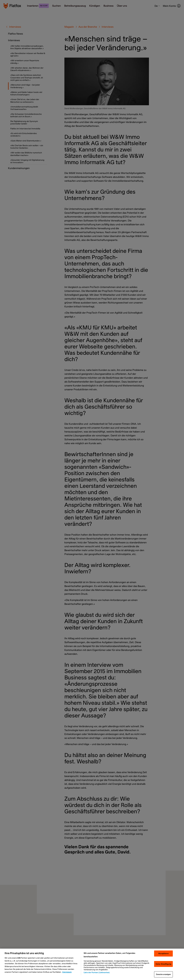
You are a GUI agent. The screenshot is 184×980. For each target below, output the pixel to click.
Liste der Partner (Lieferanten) (97, 972)
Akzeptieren (163, 953)
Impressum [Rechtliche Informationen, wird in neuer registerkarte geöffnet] (67, 972)
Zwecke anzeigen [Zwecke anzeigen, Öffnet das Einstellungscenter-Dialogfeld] (163, 974)
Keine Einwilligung (163, 964)
